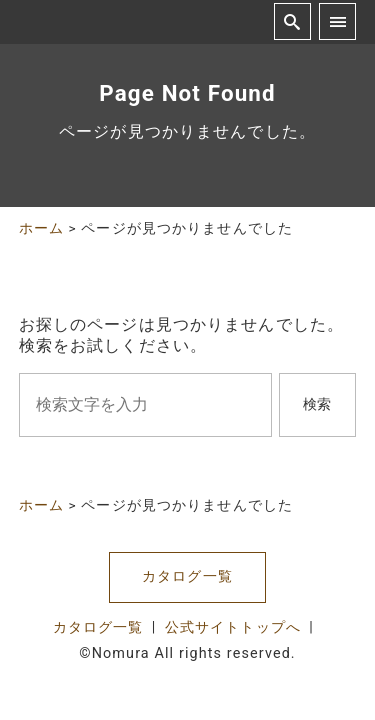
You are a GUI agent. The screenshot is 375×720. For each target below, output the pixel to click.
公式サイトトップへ (233, 627)
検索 (317, 404)
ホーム (41, 228)
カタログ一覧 (187, 576)
